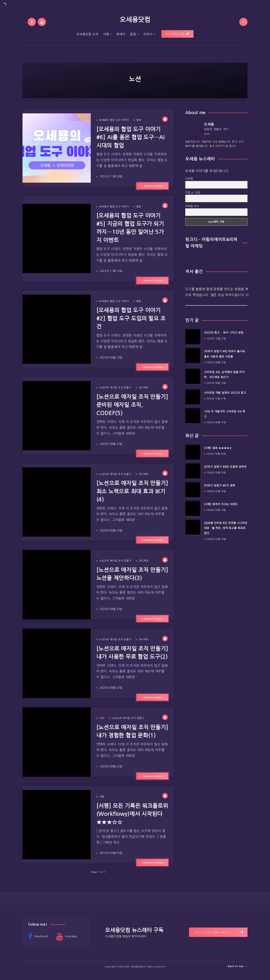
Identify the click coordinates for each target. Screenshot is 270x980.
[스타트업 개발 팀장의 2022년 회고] (193, 397)
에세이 (121, 34)
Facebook (38, 937)
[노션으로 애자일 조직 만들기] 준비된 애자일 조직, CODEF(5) (132, 405)
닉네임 (189, 179)
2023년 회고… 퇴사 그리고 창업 (224, 333)
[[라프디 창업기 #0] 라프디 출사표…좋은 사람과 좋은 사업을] (193, 355)
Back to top (238, 966)
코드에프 (144, 388)
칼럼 (133, 34)
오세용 (209, 124)
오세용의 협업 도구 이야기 (114, 120)
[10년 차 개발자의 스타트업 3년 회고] (193, 416)
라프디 (148, 34)
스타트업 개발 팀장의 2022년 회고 (225, 393)
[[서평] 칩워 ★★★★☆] (193, 452)
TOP (102, 718)
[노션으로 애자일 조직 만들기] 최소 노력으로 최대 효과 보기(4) (132, 491)
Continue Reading (152, 186)
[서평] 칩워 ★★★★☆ (218, 448)
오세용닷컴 (135, 20)
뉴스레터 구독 (177, 34)
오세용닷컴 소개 (87, 34)
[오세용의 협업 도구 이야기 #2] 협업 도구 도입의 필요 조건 (131, 318)
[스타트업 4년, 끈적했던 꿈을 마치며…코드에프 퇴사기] (193, 376)
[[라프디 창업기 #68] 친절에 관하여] (193, 471)
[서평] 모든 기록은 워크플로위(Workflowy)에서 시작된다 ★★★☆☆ (132, 814)
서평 (106, 34)
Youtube (67, 937)
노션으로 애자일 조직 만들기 (115, 388)
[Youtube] (42, 22)
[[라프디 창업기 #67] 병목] (193, 490)
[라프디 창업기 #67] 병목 (220, 486)
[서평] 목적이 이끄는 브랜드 (221, 504)
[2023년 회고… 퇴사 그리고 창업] (193, 337)
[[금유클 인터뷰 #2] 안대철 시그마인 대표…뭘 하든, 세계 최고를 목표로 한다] (193, 527)
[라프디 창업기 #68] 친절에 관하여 (225, 467)
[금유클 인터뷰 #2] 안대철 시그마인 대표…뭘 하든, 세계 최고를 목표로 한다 (226, 528)
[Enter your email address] (218, 932)
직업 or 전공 (193, 192)
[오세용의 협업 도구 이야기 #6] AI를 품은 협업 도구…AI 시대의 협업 (130, 137)
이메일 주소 (192, 206)
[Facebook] (32, 22)
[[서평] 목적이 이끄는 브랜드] (193, 508)
